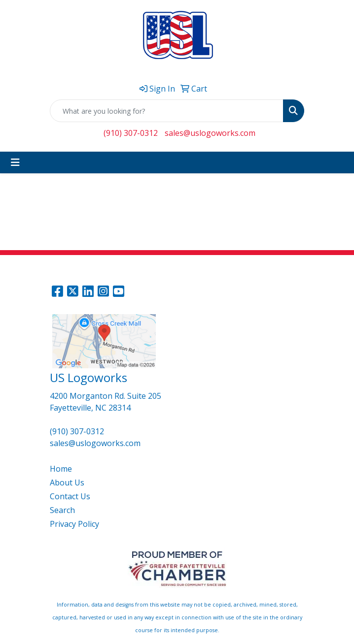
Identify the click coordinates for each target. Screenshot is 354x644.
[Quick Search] (167, 111)
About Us (67, 483)
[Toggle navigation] (15, 162)
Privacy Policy (74, 524)
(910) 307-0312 (131, 133)
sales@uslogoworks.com (210, 133)
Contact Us (70, 496)
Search (62, 510)
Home (61, 469)
